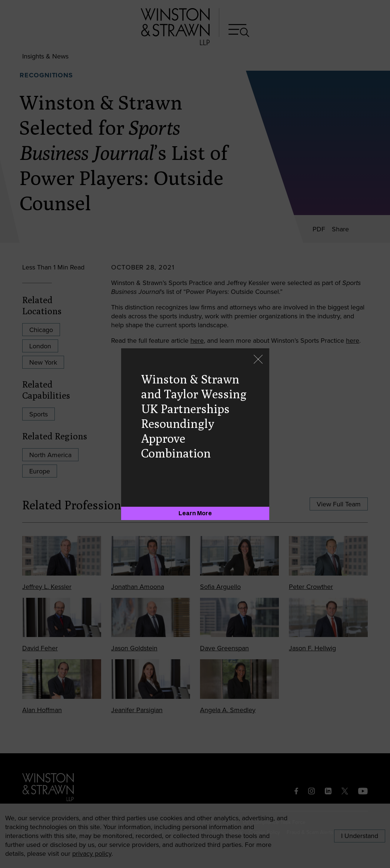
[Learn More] (195, 513)
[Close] (258, 360)
